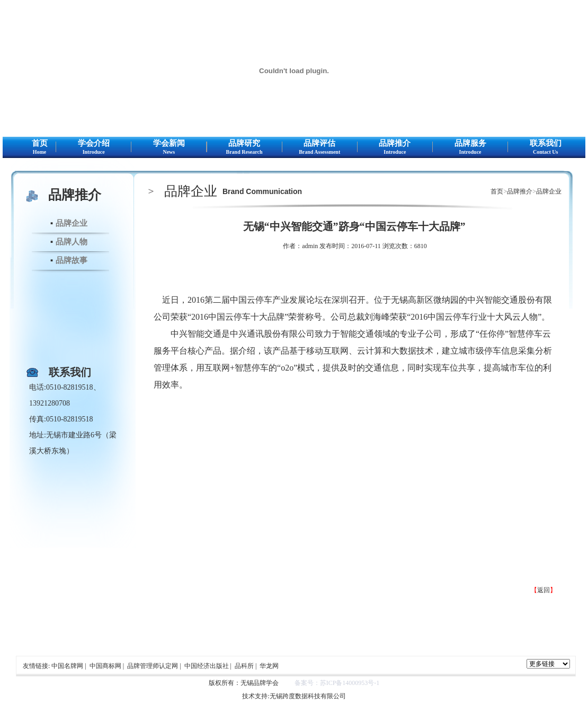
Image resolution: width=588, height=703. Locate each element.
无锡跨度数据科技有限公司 (308, 696)
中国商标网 (105, 666)
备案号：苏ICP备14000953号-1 (337, 683)
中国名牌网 (67, 666)
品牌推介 (395, 147)
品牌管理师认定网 (153, 666)
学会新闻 (169, 147)
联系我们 (545, 147)
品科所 (244, 666)
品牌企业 (72, 223)
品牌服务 (470, 147)
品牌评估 (320, 147)
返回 (544, 590)
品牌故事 (72, 260)
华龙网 (269, 666)
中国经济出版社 (207, 666)
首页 (39, 147)
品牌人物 (72, 242)
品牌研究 (244, 147)
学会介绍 (93, 147)
